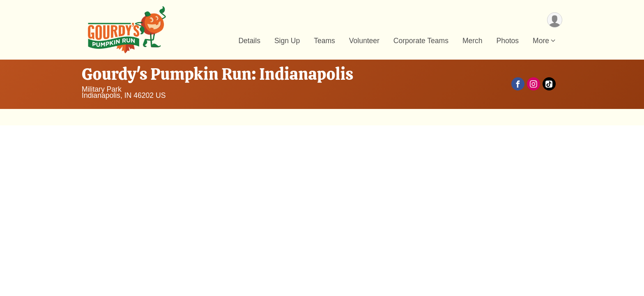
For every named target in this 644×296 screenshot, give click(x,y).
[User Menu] (555, 20)
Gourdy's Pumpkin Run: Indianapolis (217, 74)
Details (249, 41)
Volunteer (364, 41)
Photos (508, 41)
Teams (324, 41)
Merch (473, 41)
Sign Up (287, 41)
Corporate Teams (421, 41)
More (541, 41)
